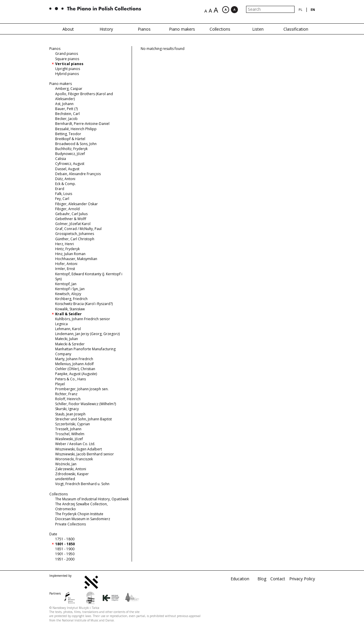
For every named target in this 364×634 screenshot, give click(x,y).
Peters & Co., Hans (70, 379)
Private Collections (70, 524)
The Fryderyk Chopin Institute (79, 514)
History (106, 29)
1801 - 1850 (65, 544)
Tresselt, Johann (68, 429)
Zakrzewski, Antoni (71, 469)
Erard (60, 189)
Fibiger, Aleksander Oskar (76, 204)
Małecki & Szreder (70, 344)
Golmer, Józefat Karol (73, 224)
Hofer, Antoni (66, 264)
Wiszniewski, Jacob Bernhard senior (85, 454)
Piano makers (182, 29)
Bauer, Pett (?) (66, 109)
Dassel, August (67, 169)
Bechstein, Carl (67, 114)
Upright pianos (68, 69)
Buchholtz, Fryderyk (71, 149)
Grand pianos (67, 54)
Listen (258, 29)
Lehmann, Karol (68, 329)
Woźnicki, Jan (66, 464)
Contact (278, 579)
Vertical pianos (69, 64)
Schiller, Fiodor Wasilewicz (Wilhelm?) (86, 404)
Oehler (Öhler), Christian (75, 369)
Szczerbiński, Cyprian (73, 424)
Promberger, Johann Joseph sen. (82, 389)
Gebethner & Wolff (71, 219)
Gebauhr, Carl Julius (71, 214)
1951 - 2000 (65, 559)
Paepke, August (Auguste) (76, 374)
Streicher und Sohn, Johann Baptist (83, 419)
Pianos (144, 29)
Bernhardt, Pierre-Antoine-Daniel (82, 124)
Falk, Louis (64, 194)
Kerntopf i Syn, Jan (70, 289)
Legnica (61, 324)
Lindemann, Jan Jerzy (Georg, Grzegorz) (87, 334)
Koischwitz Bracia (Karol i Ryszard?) (84, 304)
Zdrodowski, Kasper (72, 474)
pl (301, 9)
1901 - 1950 (65, 554)
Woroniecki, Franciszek (74, 459)
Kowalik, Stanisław (70, 309)
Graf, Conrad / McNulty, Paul (78, 229)
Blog (262, 579)
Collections (220, 29)
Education (240, 579)
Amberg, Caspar (69, 89)
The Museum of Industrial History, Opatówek (92, 499)
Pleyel (60, 384)
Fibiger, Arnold (67, 209)
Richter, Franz (66, 394)
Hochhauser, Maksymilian (76, 259)
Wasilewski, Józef (69, 439)
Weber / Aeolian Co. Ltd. (75, 444)
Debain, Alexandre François (78, 174)
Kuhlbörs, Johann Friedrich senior (83, 319)
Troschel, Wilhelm (70, 434)
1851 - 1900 (65, 549)
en (313, 9)
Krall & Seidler (68, 314)
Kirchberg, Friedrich (71, 299)
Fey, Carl (62, 199)
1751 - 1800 (65, 539)
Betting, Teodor (68, 134)
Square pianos (67, 59)
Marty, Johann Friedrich (74, 359)
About (68, 29)
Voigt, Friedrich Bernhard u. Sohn (82, 484)
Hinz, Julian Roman (70, 254)
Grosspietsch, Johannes (75, 234)
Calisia (61, 159)
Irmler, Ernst (65, 269)
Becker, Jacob (66, 119)
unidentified (65, 479)
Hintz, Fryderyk (67, 249)
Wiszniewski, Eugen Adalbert (79, 449)
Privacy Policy (302, 579)
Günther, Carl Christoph (75, 239)
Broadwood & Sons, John (76, 144)
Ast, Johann (64, 104)
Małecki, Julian (67, 339)
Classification (296, 29)
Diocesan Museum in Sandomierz (83, 519)
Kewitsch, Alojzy (68, 294)
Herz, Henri (65, 244)
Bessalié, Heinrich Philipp (76, 129)
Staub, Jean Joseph (70, 414)
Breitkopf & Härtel (70, 139)
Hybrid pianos (67, 74)
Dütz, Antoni (65, 179)
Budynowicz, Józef (70, 154)
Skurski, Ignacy (67, 409)
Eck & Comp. (66, 184)
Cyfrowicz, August (70, 164)
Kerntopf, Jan (66, 284)
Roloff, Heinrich (68, 399)
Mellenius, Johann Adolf (74, 364)
